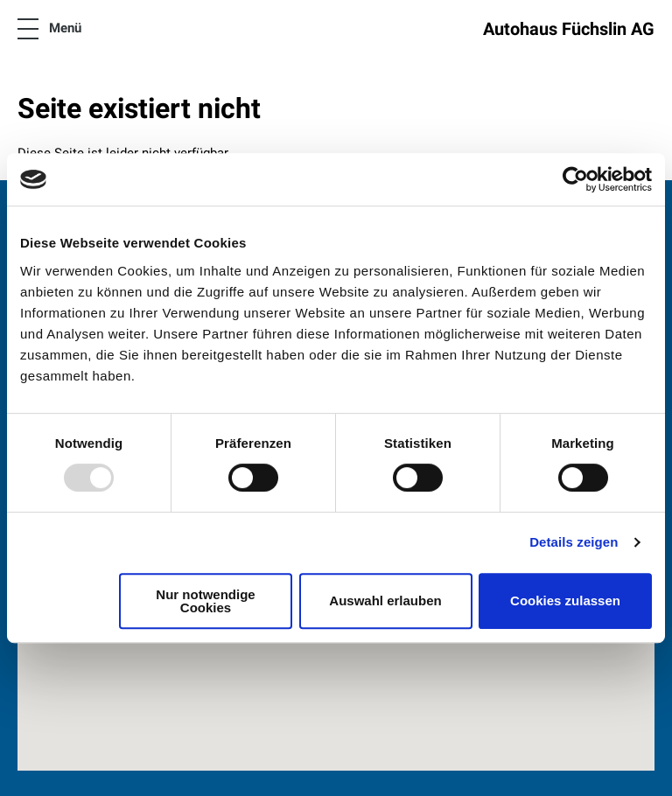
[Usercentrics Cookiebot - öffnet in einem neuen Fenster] (575, 179)
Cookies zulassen (565, 600)
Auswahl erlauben (385, 600)
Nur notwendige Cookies (205, 601)
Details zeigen (574, 542)
